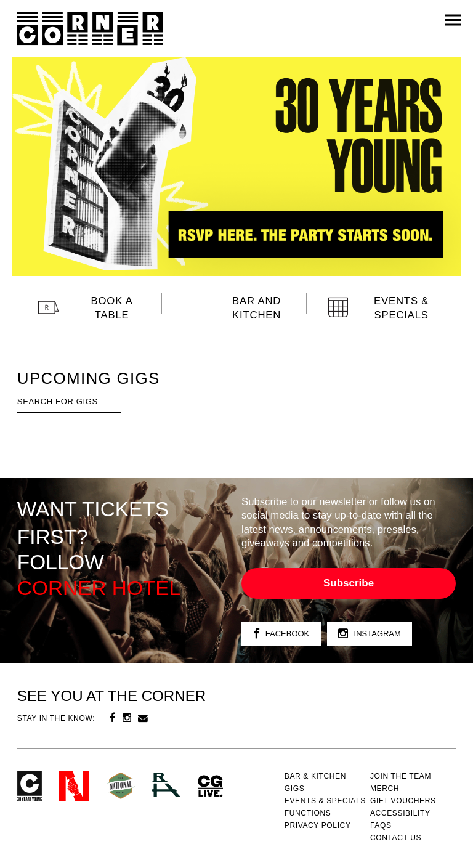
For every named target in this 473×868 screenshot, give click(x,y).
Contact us (396, 838)
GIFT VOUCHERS (403, 801)
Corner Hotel (91, 29)
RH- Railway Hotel (166, 785)
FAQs (381, 825)
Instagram (370, 634)
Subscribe (349, 583)
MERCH (385, 789)
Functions (308, 813)
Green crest (121, 785)
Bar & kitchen (315, 776)
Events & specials (325, 801)
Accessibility (400, 813)
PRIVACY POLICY (318, 825)
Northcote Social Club (74, 786)
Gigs (295, 789)
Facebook (281, 634)
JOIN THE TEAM (401, 776)
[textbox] (69, 402)
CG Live (210, 786)
